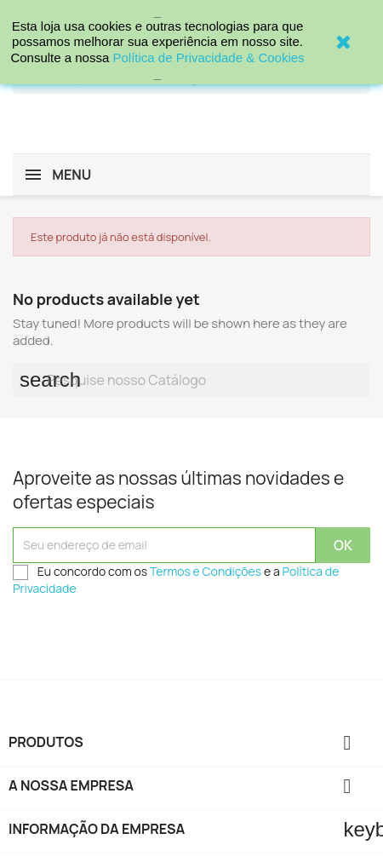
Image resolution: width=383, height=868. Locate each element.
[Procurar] (191, 380)
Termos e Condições (206, 571)
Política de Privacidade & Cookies (208, 57)
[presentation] (142, 637)
